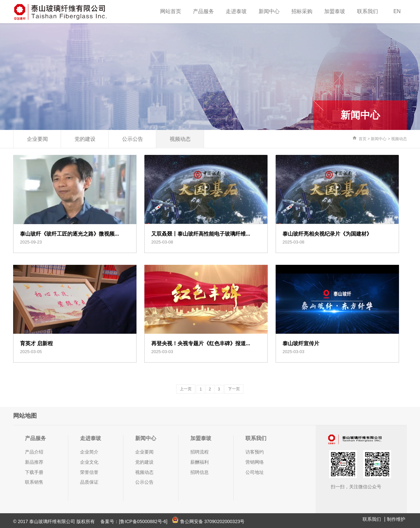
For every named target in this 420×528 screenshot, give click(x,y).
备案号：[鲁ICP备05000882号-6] (134, 521)
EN (397, 11)
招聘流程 (199, 452)
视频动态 (180, 139)
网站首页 (171, 11)
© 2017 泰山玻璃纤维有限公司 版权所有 (55, 521)
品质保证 (89, 482)
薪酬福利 (199, 462)
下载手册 (34, 472)
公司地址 (255, 472)
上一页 (186, 389)
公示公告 (133, 139)
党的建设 (85, 139)
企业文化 (89, 462)
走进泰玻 (236, 11)
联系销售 (34, 482)
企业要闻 (37, 139)
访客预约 (255, 452)
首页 (363, 139)
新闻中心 (269, 11)
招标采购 (302, 11)
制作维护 (396, 519)
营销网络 (255, 462)
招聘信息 (199, 472)
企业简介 (89, 452)
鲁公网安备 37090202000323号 (208, 521)
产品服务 (203, 11)
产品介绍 (34, 452)
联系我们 (367, 11)
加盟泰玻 (335, 11)
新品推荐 (34, 462)
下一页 (234, 389)
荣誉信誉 (89, 472)
